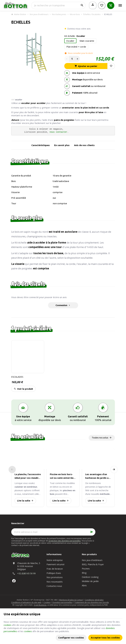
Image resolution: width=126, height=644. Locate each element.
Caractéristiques (41, 145)
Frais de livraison (55, 569)
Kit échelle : (75, 36)
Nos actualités (27, 437)
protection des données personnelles (65, 541)
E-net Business (40, 605)
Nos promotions (55, 577)
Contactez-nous (54, 586)
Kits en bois (75, 14)
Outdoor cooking (90, 577)
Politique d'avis (54, 573)
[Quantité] (72, 59)
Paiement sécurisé (55, 564)
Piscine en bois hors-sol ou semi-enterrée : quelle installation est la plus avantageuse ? (62, 476)
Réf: (13, 100)
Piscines (86, 569)
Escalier (70, 41)
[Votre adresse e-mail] (53, 532)
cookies (8, 625)
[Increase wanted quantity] (77, 59)
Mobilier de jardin (90, 581)
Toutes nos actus (100, 438)
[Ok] (92, 532)
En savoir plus (62, 145)
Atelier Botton (19, 14)
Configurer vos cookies (71, 638)
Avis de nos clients (84, 145)
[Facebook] (14, 581)
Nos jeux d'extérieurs (39, 14)
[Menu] (120, 5)
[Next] (114, 470)
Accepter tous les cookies (105, 638)
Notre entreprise (55, 560)
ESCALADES (17, 377)
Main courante (87, 41)
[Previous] (12, 470)
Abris (84, 585)
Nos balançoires (59, 14)
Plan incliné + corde (76, 47)
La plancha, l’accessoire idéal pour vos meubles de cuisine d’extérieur (28, 476)
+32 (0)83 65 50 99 (26, 573)
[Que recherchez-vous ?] (58, 5)
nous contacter (58, 132)
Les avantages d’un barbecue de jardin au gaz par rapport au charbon (98, 476)
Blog (84, 573)
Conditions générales (94, 600)
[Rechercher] (82, 5)
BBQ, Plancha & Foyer (93, 564)
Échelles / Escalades (92, 14)
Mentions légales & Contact (71, 600)
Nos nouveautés (55, 582)
